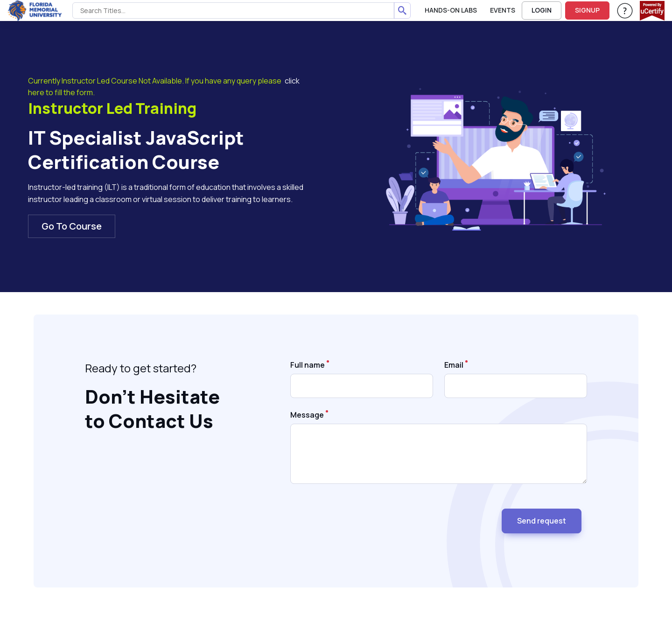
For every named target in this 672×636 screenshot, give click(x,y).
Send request (542, 521)
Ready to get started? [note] (141, 368)
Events (503, 10)
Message (307, 415)
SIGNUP (587, 10)
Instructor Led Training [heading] (112, 109)
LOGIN (542, 10)
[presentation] (361, 517)
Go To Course (72, 226)
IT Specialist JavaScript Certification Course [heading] (136, 150)
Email (454, 365)
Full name (308, 365)
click (292, 81)
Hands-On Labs (451, 10)
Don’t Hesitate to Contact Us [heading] (152, 409)
